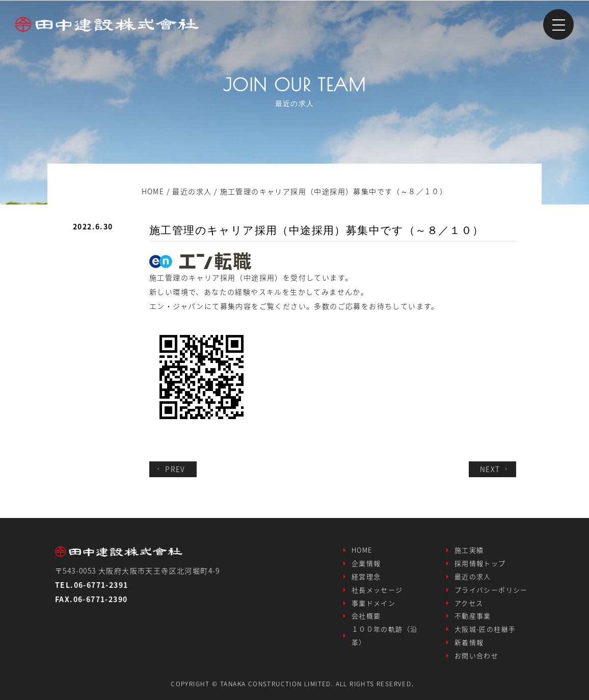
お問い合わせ (476, 655)
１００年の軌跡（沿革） (385, 636)
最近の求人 (473, 576)
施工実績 (469, 549)
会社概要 (366, 616)
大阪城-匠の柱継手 (485, 629)
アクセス (469, 602)
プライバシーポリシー (491, 589)
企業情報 (366, 563)
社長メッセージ (377, 589)
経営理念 (366, 576)
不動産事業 (473, 616)
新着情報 (469, 642)
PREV (170, 469)
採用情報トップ (480, 563)
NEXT (495, 469)
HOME (362, 549)
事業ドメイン (373, 602)
